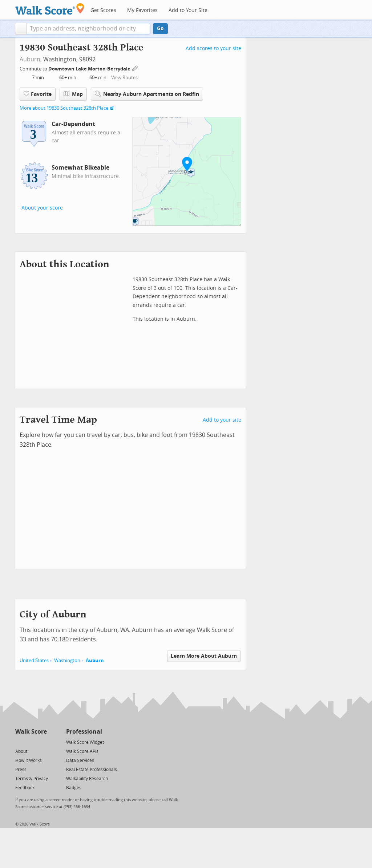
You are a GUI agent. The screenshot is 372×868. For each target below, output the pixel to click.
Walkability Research (87, 779)
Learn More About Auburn (204, 656)
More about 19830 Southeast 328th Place (64, 108)
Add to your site (222, 420)
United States (34, 660)
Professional (84, 732)
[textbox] (88, 29)
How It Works (29, 760)
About (21, 751)
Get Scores (103, 10)
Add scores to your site (213, 48)
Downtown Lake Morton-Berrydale (90, 69)
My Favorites (142, 10)
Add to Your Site (188, 10)
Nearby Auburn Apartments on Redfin (147, 94)
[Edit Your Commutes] (135, 68)
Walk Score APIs (82, 751)
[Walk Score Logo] (50, 9)
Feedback (25, 788)
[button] (21, 29)
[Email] (42, 742)
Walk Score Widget (85, 742)
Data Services (80, 760)
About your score (42, 208)
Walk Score (31, 732)
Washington (67, 660)
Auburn (30, 59)
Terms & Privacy (32, 779)
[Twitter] (19, 742)
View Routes (124, 78)
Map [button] (73, 94)
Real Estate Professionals (92, 770)
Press (21, 770)
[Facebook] (31, 742)
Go (160, 29)
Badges (74, 788)
